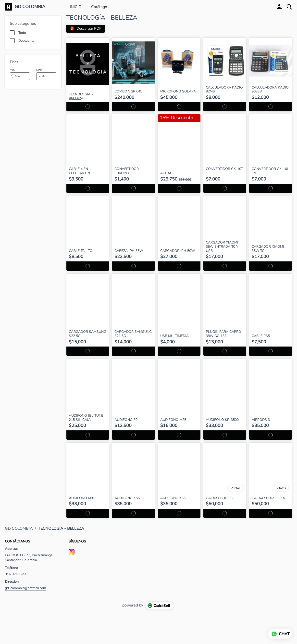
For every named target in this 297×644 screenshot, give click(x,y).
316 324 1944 (16, 574)
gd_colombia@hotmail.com (25, 588)
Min (12, 70)
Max (39, 70)
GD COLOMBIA (30, 7)
